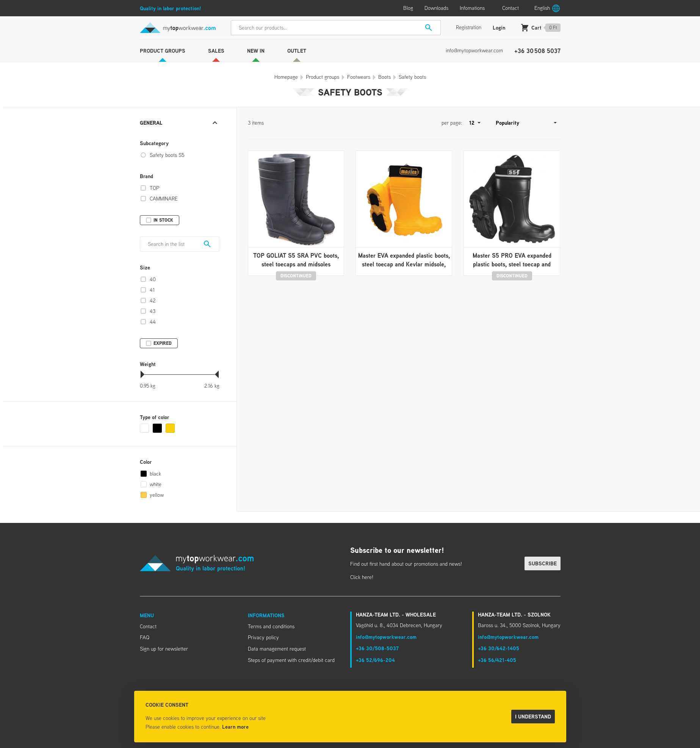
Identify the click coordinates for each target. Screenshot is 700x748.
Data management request (277, 649)
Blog (408, 8)
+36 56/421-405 (497, 660)
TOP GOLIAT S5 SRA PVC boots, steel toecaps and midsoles (296, 260)
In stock (163, 220)
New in (256, 51)
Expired (163, 343)
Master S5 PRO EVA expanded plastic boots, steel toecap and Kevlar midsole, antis (512, 264)
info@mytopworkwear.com (474, 50)
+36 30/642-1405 (499, 648)
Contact (511, 8)
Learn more (235, 727)
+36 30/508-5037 (377, 648)
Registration (469, 27)
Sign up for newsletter (164, 649)
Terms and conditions (271, 626)
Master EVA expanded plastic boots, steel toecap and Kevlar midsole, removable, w (404, 264)
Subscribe (543, 563)
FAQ (145, 637)
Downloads (436, 8)
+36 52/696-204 (375, 660)
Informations (266, 615)
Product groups (163, 51)
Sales (216, 51)
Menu (147, 615)
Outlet (297, 51)
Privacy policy (263, 637)
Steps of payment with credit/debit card (291, 660)
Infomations (472, 8)
